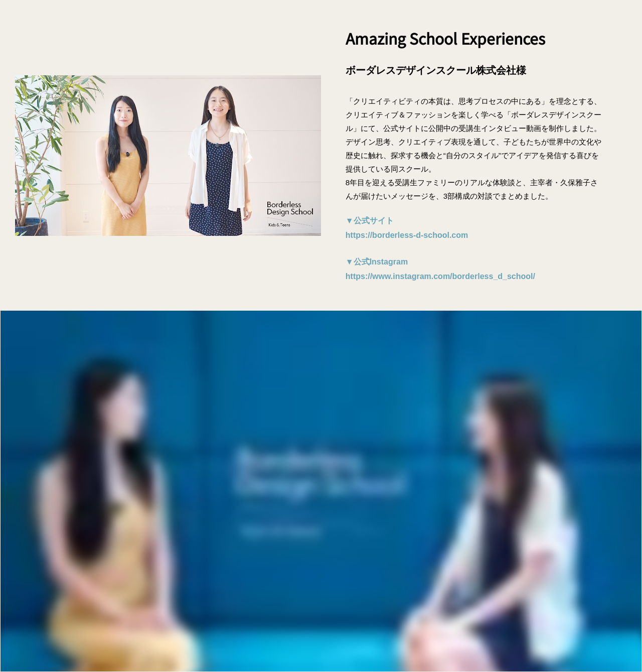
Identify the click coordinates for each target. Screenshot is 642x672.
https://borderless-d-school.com (407, 235)
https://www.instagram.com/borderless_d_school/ (440, 276)
